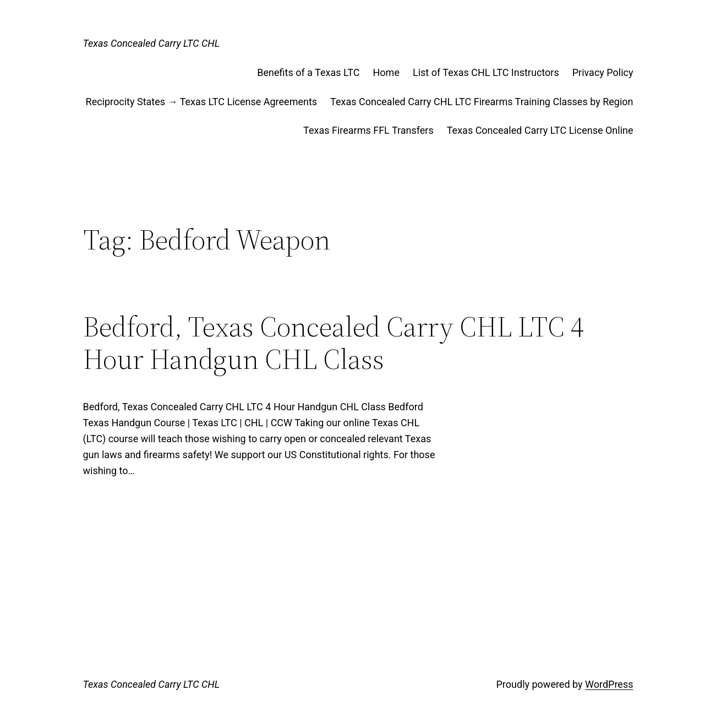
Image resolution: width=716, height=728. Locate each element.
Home (386, 72)
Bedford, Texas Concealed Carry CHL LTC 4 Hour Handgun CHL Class (334, 343)
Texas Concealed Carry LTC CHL (152, 43)
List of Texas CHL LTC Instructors (486, 72)
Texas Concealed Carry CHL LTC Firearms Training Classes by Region (482, 102)
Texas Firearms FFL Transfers (368, 130)
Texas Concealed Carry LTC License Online (540, 130)
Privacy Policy (603, 72)
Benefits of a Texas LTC (308, 72)
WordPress (609, 684)
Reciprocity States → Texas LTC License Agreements (202, 102)
